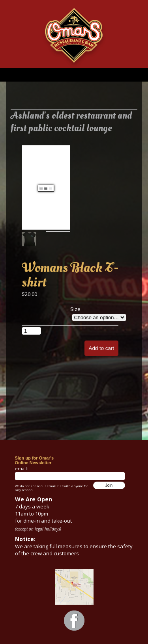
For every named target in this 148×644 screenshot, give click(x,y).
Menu (74, 75)
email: (22, 468)
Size (75, 309)
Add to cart (101, 348)
